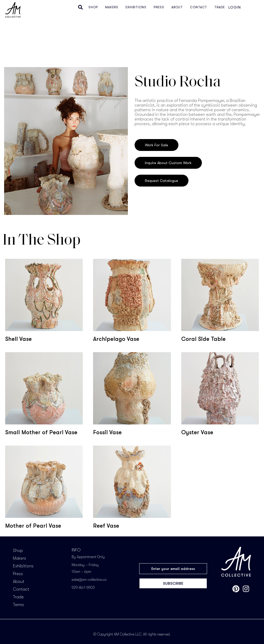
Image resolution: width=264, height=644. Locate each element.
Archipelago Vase (116, 339)
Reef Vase (106, 526)
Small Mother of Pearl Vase (41, 432)
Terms (18, 605)
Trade (18, 597)
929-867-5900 (83, 587)
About (19, 582)
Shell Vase (18, 339)
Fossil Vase (107, 432)
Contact (21, 589)
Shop (18, 551)
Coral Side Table (203, 339)
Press (18, 574)
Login (235, 7)
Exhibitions (23, 566)
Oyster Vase (197, 432)
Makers (19, 558)
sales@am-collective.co (89, 579)
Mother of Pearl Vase (33, 526)
